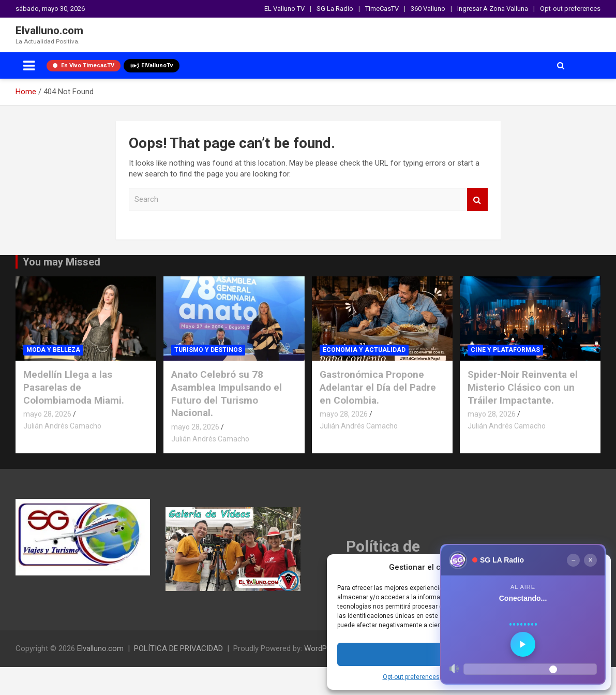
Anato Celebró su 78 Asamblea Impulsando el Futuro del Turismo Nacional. (227, 394)
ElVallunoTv (152, 66)
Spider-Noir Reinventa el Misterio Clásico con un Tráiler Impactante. (523, 387)
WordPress (323, 648)
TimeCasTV (382, 9)
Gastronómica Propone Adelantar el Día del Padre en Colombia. (378, 387)
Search (477, 199)
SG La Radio (335, 9)
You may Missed (62, 262)
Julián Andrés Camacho (62, 426)
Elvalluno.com (49, 31)
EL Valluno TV (284, 9)
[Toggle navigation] (29, 66)
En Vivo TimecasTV (84, 65)
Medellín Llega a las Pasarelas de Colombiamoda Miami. (74, 387)
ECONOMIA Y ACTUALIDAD (364, 350)
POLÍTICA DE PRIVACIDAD (178, 648)
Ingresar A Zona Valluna (493, 9)
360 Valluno (428, 9)
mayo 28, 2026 (47, 414)
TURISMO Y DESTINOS (208, 350)
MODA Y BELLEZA (53, 350)
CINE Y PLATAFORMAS (505, 350)
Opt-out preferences (411, 677)
